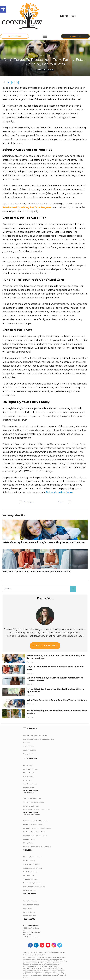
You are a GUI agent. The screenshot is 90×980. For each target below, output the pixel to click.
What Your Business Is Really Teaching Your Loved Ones (57, 700)
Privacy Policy (28, 955)
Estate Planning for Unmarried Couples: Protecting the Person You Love (45, 533)
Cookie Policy (40, 955)
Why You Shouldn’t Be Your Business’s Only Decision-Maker (45, 562)
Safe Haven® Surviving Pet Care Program (27, 207)
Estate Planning (45, 70)
